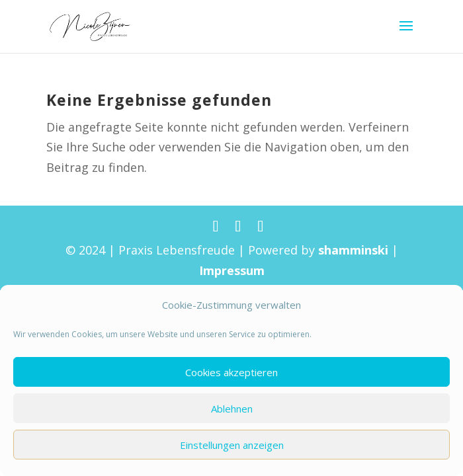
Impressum (232, 270)
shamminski (353, 250)
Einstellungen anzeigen (232, 445)
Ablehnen (232, 409)
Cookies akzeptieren (232, 372)
